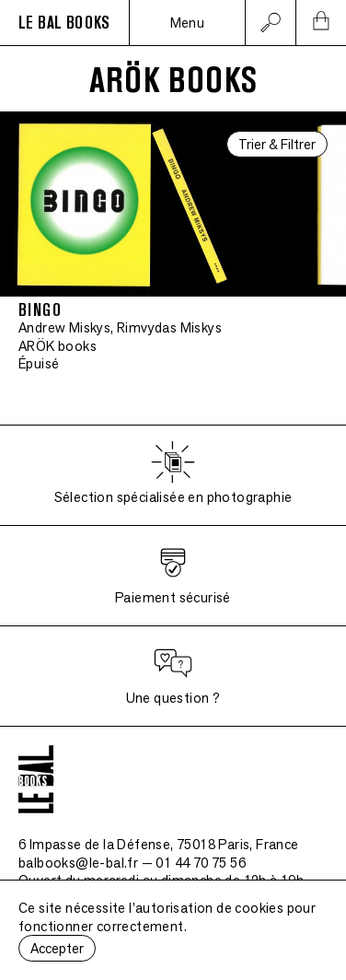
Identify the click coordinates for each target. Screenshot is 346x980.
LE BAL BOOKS (64, 23)
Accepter (57, 948)
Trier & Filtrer (277, 144)
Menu (188, 23)
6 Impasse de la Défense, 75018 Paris (159, 844)
